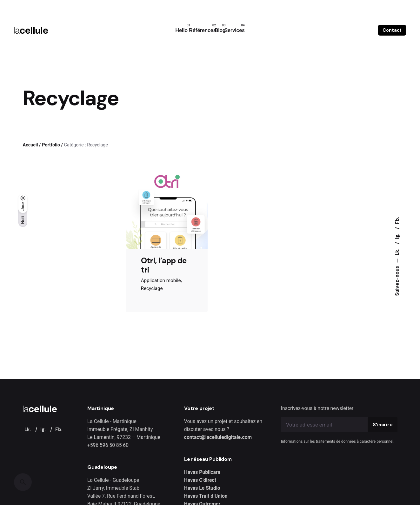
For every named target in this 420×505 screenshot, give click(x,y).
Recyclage (152, 288)
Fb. (397, 221)
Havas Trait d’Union (206, 496)
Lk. (397, 251)
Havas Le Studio (202, 488)
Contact (392, 30)
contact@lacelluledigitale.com (218, 437)
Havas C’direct (200, 480)
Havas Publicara (202, 472)
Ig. (397, 236)
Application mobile (161, 280)
